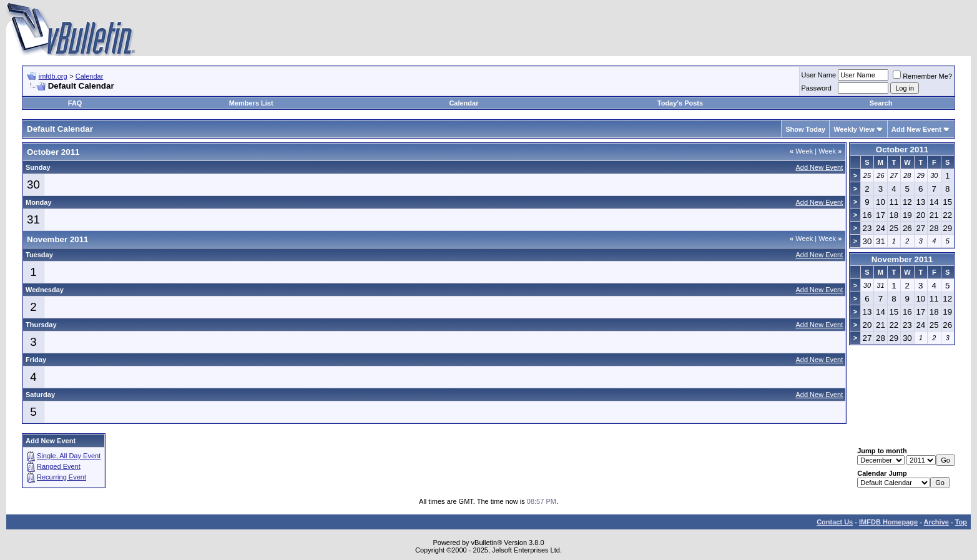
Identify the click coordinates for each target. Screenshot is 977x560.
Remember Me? (922, 76)
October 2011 (902, 150)
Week (801, 151)
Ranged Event (59, 466)
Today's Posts (680, 103)
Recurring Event (61, 477)
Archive (936, 522)
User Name (819, 75)
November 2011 (902, 259)
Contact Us (835, 522)
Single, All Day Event (69, 456)
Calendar (90, 76)
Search (881, 103)
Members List (251, 103)
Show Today (805, 129)
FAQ (75, 103)
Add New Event (916, 129)
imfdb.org (53, 76)
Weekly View (854, 129)
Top (961, 522)
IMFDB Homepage (888, 522)
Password (817, 88)
